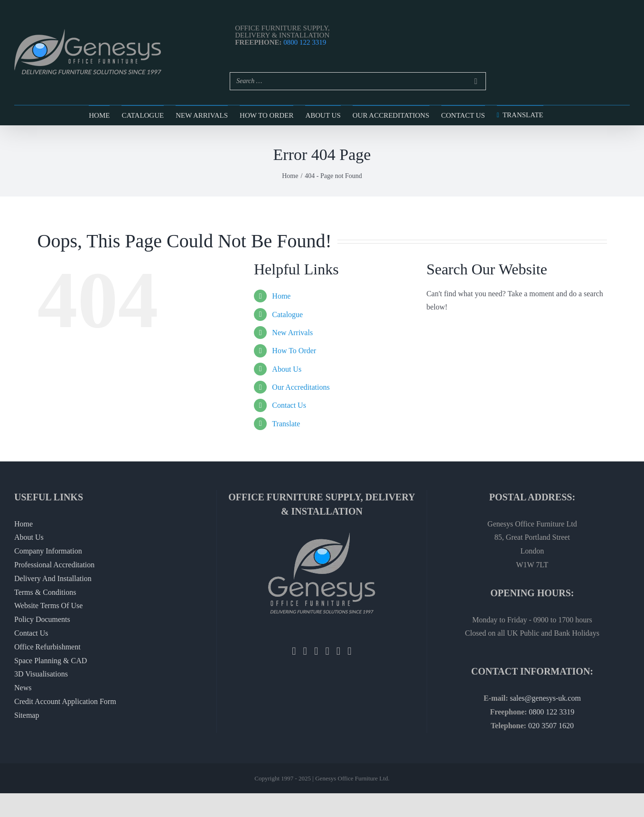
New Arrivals (292, 333)
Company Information (48, 551)
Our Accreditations (301, 387)
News (23, 688)
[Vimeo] (349, 651)
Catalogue (287, 315)
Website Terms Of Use (48, 606)
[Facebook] (294, 651)
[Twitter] (305, 651)
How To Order (294, 351)
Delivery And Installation (53, 578)
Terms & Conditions (45, 592)
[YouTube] (338, 651)
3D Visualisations (41, 674)
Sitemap (27, 715)
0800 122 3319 (305, 42)
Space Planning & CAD (51, 661)
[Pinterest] (327, 651)
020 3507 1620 (551, 726)
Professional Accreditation (54, 565)
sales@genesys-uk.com (545, 698)
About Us (287, 369)
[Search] (476, 81)
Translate (286, 424)
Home (281, 296)
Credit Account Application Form (65, 701)
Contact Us (289, 405)
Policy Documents (42, 619)
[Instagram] (316, 651)
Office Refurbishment (47, 647)
